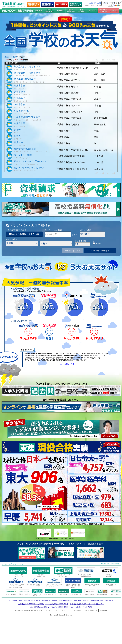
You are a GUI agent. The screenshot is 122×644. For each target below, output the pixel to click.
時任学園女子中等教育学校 (27, 73)
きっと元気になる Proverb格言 (57, 604)
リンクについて (65, 610)
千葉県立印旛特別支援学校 (27, 117)
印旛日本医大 (21, 123)
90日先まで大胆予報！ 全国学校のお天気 (57, 600)
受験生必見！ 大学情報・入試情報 (31, 604)
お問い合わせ (77, 610)
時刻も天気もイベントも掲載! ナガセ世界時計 (76, 607)
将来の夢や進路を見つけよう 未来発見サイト (87, 604)
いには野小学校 (22, 111)
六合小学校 (20, 104)
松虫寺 (17, 136)
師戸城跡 (18, 142)
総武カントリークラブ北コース (29, 168)
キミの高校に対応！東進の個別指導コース (24, 600)
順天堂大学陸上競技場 (25, 149)
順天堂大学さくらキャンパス (28, 67)
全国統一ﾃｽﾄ (93, 3)
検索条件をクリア (72, 251)
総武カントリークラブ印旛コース (30, 161)
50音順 (98, 244)
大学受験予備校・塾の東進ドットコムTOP (28, 610)
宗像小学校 (20, 92)
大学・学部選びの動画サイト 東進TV (43, 607)
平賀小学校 (20, 98)
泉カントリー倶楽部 (24, 155)
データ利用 (104, 610)
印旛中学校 (20, 86)
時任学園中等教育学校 (25, 79)
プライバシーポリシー (90, 610)
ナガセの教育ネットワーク (12, 564)
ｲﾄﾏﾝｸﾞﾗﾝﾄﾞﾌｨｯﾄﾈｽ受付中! (16, 588)
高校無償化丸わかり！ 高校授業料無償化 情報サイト (94, 600)
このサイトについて (51, 610)
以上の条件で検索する (100, 251)
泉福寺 (17, 130)
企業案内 (100, 3)
